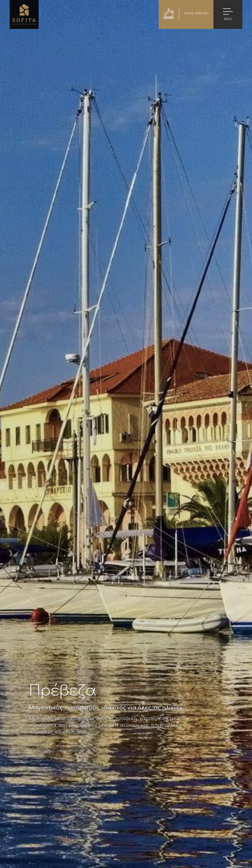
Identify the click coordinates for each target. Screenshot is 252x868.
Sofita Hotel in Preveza (24, 14)
